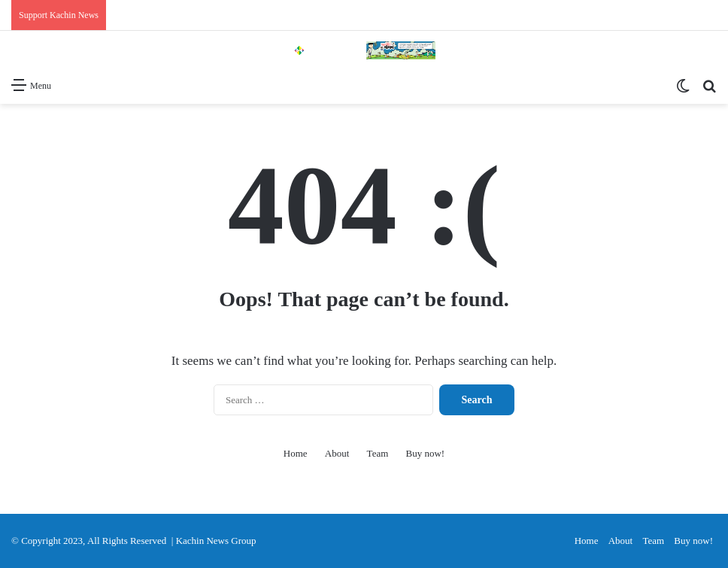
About (337, 453)
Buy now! (426, 453)
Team (378, 453)
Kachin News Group (216, 541)
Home (296, 453)
